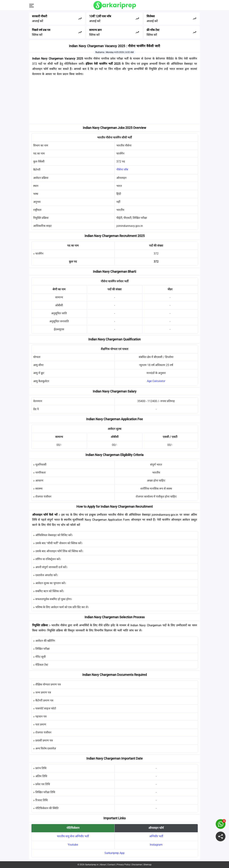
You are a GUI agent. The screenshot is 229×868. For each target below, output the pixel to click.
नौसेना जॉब (122, 169)
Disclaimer (137, 865)
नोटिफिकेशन (73, 828)
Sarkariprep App (114, 853)
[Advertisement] (115, 101)
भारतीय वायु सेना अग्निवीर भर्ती (73, 836)
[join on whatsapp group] (221, 824)
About (103, 865)
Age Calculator (156, 381)
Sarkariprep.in (92, 865)
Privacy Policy (123, 865)
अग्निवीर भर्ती (156, 836)
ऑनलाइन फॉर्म (156, 828)
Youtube (73, 845)
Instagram (156, 845)
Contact (111, 865)
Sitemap (148, 865)
